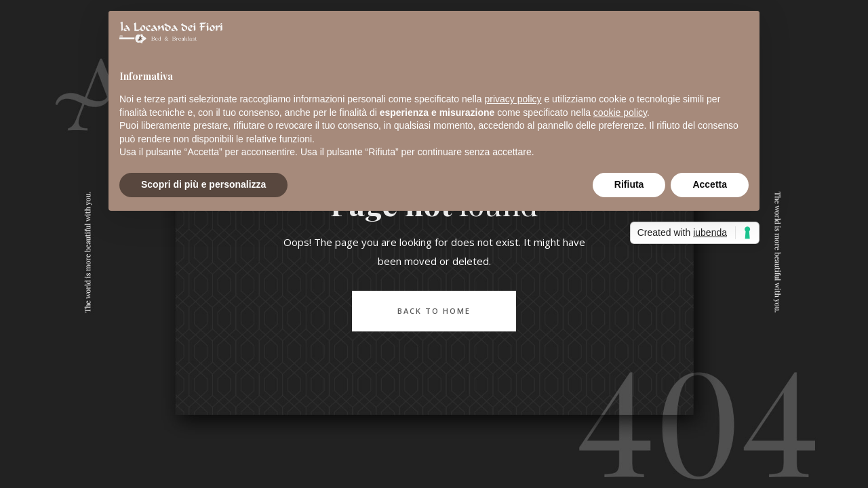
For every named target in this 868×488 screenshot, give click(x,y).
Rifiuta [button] (629, 184)
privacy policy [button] (513, 99)
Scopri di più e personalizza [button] (203, 184)
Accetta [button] (710, 184)
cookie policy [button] (620, 113)
